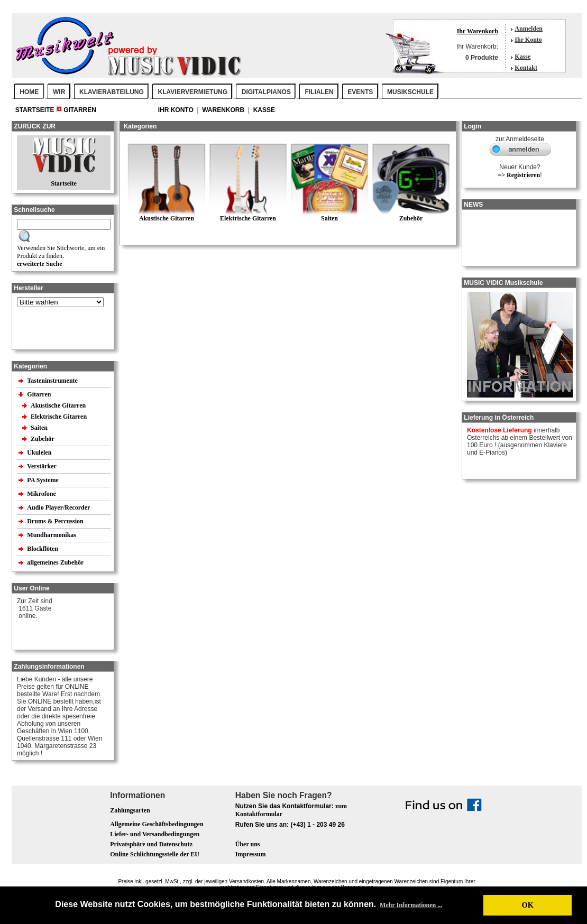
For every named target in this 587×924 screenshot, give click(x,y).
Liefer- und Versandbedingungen (155, 834)
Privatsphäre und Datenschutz (151, 844)
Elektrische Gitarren (59, 417)
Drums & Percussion (56, 521)
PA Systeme (43, 480)
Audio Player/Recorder (58, 507)
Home (29, 92)
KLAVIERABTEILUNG (112, 92)
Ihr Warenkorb (478, 31)
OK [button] (527, 905)
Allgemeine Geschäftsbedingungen (157, 824)
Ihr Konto (528, 40)
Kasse (522, 57)
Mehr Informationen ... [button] (411, 905)
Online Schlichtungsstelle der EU (155, 854)
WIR (59, 92)
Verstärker (42, 466)
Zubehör (43, 439)
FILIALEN (319, 92)
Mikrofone (42, 494)
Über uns (248, 844)
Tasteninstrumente (53, 381)
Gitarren (80, 110)
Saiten (40, 428)
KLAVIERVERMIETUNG (193, 92)
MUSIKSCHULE (410, 92)
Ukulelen (40, 452)
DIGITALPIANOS (266, 92)
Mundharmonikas (52, 535)
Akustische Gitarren (59, 405)
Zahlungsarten (130, 810)
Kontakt (526, 68)
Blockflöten (43, 549)
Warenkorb (224, 110)
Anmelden (529, 29)
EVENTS (360, 92)
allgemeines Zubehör (56, 562)
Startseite (36, 110)
